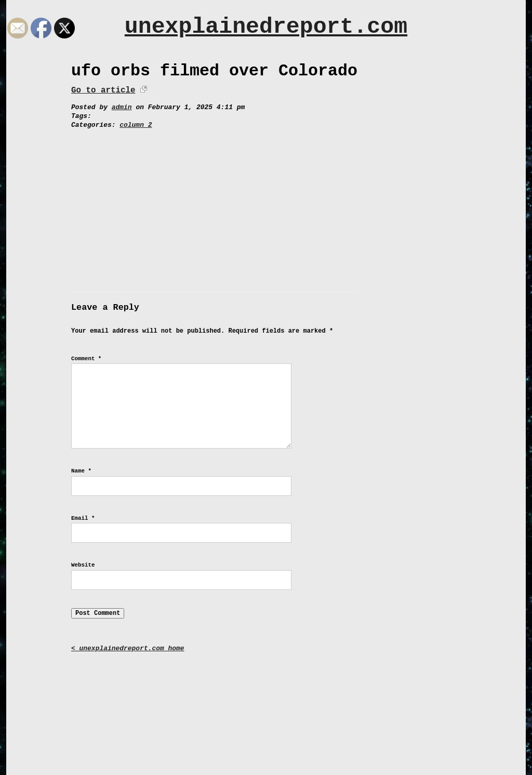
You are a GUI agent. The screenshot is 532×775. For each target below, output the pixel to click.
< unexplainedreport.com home (128, 648)
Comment (86, 359)
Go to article (103, 90)
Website (83, 565)
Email (83, 518)
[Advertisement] (266, 207)
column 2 (136, 125)
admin (122, 107)
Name (81, 471)
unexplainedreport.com (266, 27)
